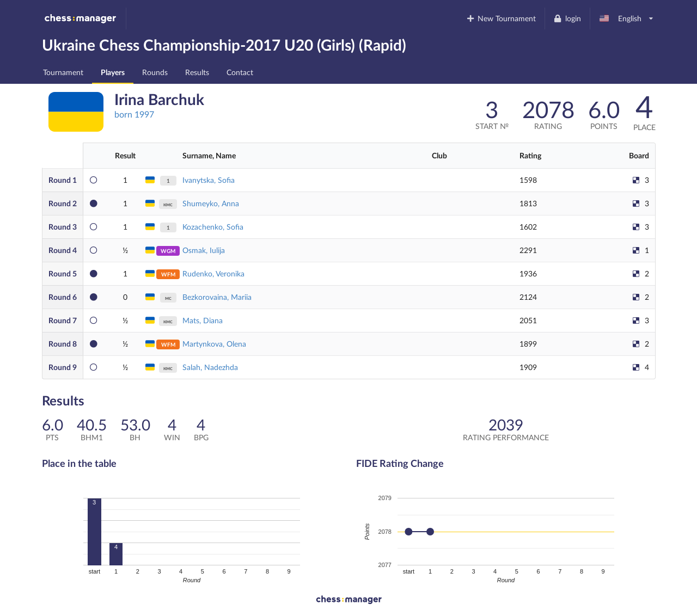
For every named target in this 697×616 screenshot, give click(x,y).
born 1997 (134, 114)
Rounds (155, 72)
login (567, 18)
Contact (240, 72)
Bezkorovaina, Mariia (217, 297)
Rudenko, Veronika (213, 273)
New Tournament (501, 18)
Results (197, 72)
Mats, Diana (203, 320)
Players (113, 72)
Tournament (63, 72)
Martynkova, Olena (214, 344)
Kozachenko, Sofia (213, 227)
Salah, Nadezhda (210, 367)
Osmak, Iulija (204, 250)
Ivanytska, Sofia (209, 180)
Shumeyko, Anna (211, 203)
